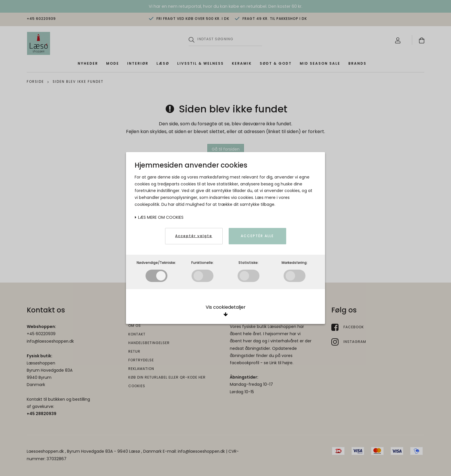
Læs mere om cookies (159, 217)
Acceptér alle (257, 236)
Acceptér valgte (194, 236)
